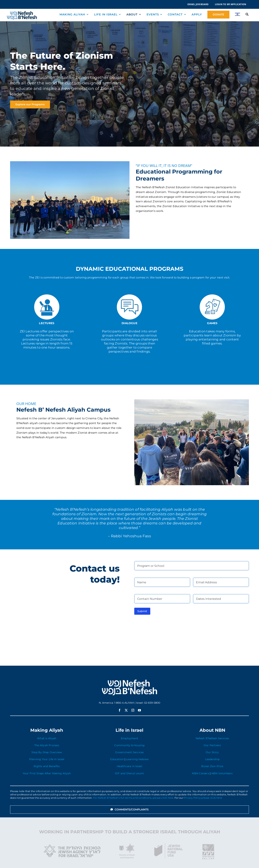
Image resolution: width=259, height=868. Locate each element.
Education (117, 759)
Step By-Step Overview (47, 752)
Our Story (212, 752)
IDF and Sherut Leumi (130, 773)
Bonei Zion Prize (212, 766)
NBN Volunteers (222, 773)
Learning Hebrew (137, 759)
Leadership (212, 759)
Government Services (129, 752)
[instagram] (133, 710)
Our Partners (212, 745)
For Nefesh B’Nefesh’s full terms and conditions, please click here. (134, 798)
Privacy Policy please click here (203, 798)
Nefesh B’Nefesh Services (212, 738)
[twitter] (126, 710)
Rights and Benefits (47, 766)
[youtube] (139, 710)
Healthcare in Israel (129, 766)
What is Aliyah (47, 738)
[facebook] (120, 710)
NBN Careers (200, 773)
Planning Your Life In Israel (47, 759)
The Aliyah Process (47, 745)
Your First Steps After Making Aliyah (47, 773)
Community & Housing (129, 745)
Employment (129, 738)
